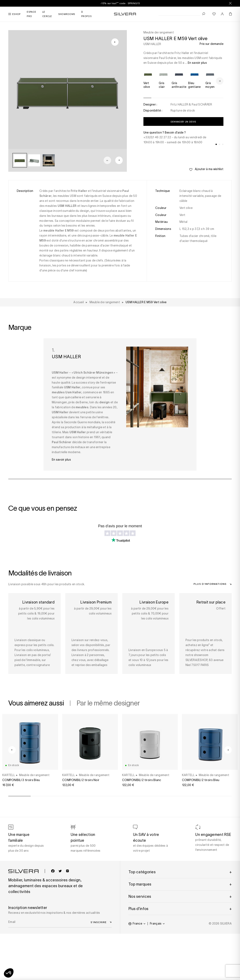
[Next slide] (119, 160)
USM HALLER (152, 44)
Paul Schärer (62, 442)
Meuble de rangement (34, 775)
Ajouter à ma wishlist (206, 169)
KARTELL (9, 775)
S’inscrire (99, 922)
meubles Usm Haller (67, 392)
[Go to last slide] (12, 750)
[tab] (216, 144)
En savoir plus (197, 63)
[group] (20, 160)
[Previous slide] (107, 160)
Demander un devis (183, 122)
